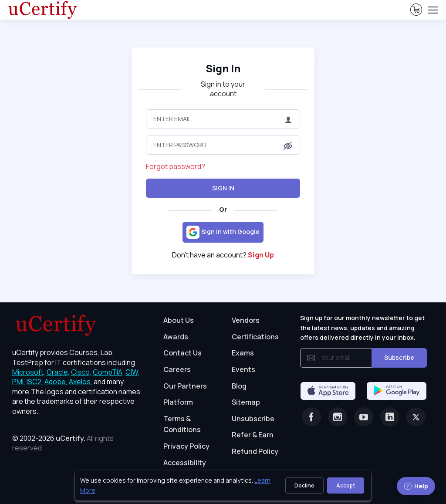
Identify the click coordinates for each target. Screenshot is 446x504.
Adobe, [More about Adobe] (56, 382)
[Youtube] (364, 417)
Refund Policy (255, 451)
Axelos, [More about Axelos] (81, 382)
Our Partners (185, 386)
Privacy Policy (186, 446)
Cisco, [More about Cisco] (81, 372)
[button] (288, 146)
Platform (178, 402)
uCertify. (71, 438)
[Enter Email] (223, 119)
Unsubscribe (253, 419)
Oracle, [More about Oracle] (58, 372)
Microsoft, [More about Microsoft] (29, 372)
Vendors (246, 320)
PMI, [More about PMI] (19, 382)
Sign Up (261, 255)
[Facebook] (311, 417)
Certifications (255, 337)
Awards (176, 337)
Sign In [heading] (223, 68)
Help (416, 486)
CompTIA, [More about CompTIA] (108, 372)
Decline (304, 485)
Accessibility (185, 463)
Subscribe (399, 357)
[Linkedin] (390, 417)
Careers (177, 369)
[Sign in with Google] (223, 232)
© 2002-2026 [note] (63, 443)
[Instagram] (338, 417)
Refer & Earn (253, 435)
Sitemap (246, 402)
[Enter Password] (223, 145)
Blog (239, 386)
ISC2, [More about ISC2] (35, 382)
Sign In (223, 188)
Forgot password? (176, 166)
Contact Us (182, 353)
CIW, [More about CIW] (133, 372)
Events (243, 369)
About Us (179, 320)
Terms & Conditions (182, 424)
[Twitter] (416, 417)
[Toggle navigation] (432, 10)
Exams (243, 353)
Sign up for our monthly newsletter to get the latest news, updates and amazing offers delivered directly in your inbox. (362, 328)
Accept (346, 485)
